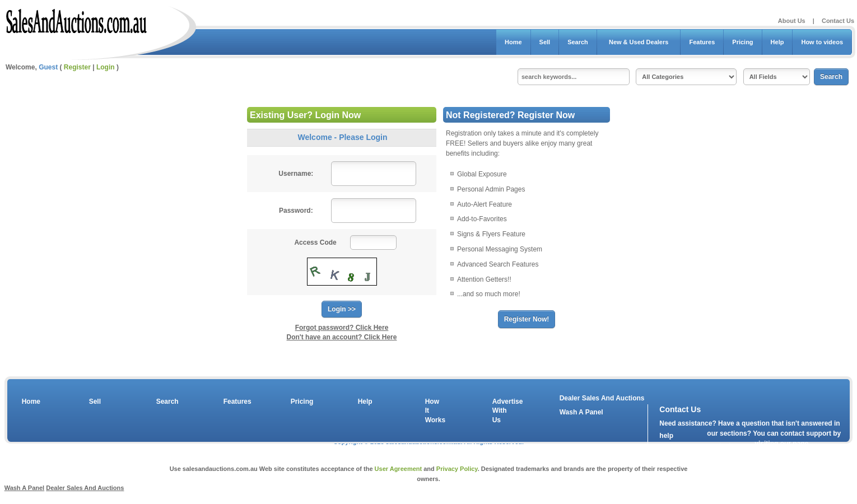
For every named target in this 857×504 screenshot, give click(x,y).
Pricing (742, 42)
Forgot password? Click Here (342, 328)
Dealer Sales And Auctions (602, 398)
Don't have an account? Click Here (342, 337)
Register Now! (527, 319)
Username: (296, 174)
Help (777, 42)
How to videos (822, 42)
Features (702, 42)
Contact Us (838, 21)
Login (106, 67)
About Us (792, 21)
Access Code (315, 242)
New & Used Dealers (639, 42)
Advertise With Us (501, 411)
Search (578, 42)
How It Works (434, 411)
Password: (296, 211)
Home (513, 42)
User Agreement (399, 469)
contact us (724, 446)
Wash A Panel (25, 488)
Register (77, 67)
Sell (545, 42)
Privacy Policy (457, 469)
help (666, 436)
